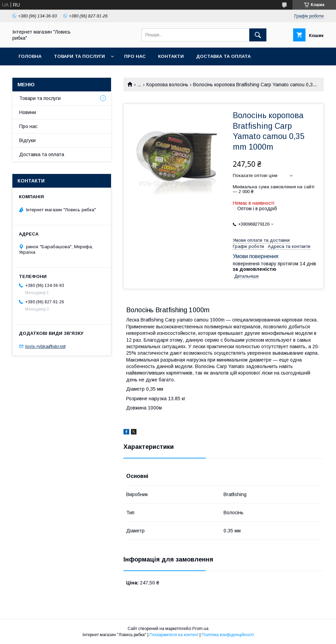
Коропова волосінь (167, 85)
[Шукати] (258, 35)
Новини (28, 112)
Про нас (135, 56)
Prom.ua (200, 629)
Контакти (171, 56)
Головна (30, 56)
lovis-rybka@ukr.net (45, 346)
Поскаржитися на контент (174, 635)
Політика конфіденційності (228, 635)
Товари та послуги (79, 56)
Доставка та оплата (223, 56)
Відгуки (27, 140)
